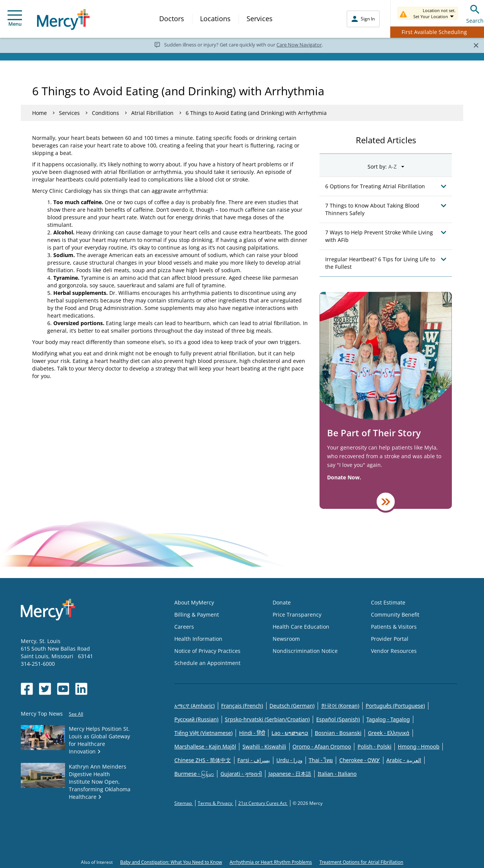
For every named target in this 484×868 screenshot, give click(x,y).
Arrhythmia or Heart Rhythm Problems (271, 862)
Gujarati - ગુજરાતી (241, 774)
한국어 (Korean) (340, 706)
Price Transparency (297, 615)
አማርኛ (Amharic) (195, 706)
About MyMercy (194, 602)
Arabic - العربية (404, 760)
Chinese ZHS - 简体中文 (203, 760)
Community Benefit (395, 615)
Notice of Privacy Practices (207, 651)
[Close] (476, 45)
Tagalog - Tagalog (388, 719)
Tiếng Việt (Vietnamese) (203, 733)
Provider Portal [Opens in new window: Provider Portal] (390, 639)
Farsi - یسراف (254, 760)
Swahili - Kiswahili (264, 746)
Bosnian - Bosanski (338, 733)
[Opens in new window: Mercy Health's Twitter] (45, 689)
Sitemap (184, 803)
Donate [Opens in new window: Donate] (282, 602)
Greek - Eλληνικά (389, 733)
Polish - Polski (374, 746)
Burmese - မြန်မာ (194, 774)
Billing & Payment (197, 615)
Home (40, 113)
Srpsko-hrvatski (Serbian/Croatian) (268, 719)
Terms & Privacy (216, 803)
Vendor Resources (394, 651)
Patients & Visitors (394, 627)
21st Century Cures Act (263, 803)
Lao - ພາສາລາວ (290, 733)
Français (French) (242, 706)
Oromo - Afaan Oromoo (322, 746)
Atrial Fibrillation (152, 113)
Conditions (105, 113)
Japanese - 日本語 (290, 774)
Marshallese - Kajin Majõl (205, 746)
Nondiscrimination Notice (305, 651)
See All (76, 714)
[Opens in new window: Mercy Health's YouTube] (63, 689)
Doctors (172, 19)
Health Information (198, 639)
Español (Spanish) (338, 719)
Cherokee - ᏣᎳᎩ (359, 760)
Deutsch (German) (292, 706)
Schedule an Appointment (207, 663)
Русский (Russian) (196, 719)
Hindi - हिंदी (252, 733)
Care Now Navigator (299, 45)
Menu (15, 19)
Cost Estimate (388, 602)
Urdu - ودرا (289, 760)
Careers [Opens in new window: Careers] (184, 627)
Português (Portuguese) (395, 706)
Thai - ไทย (321, 760)
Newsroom (286, 639)
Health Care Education (301, 627)
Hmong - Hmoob (419, 746)
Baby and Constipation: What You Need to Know (171, 862)
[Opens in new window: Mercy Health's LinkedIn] (81, 689)
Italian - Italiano (337, 774)
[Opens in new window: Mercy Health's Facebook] (27, 689)
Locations (215, 19)
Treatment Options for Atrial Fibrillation (361, 862)
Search (475, 13)
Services (260, 19)
